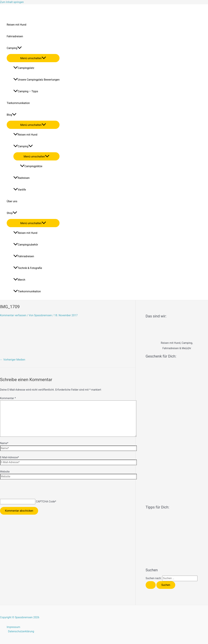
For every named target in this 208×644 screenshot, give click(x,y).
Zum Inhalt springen (12, 2)
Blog (12, 115)
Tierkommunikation (18, 103)
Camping (14, 48)
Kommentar (8, 398)
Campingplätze (31, 166)
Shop (12, 213)
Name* (4, 443)
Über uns (12, 201)
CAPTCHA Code (45, 502)
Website (5, 472)
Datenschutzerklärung (21, 631)
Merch (19, 280)
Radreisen (21, 178)
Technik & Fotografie (28, 268)
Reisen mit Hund (16, 25)
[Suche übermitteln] (151, 585)
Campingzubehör (26, 245)
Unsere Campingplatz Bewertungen (36, 80)
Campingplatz (24, 68)
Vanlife (20, 190)
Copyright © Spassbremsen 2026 (20, 617)
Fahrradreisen (15, 36)
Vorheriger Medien (13, 360)
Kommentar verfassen (13, 315)
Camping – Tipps (26, 91)
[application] (20, 48)
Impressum (13, 627)
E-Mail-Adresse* (10, 457)
